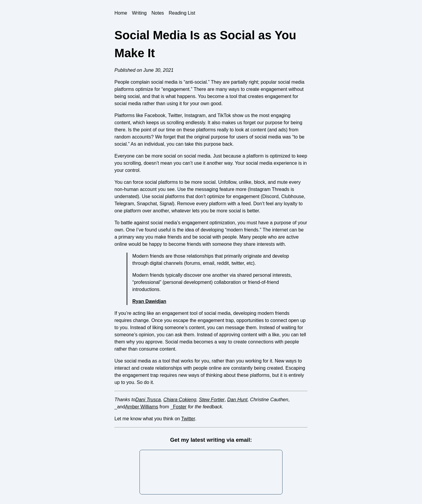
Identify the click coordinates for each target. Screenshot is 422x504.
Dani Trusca (148, 400)
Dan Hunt (238, 400)
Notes (158, 13)
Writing (139, 13)
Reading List (182, 13)
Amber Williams (142, 407)
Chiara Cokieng (180, 400)
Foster (180, 407)
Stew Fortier (212, 400)
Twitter (188, 419)
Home (121, 13)
